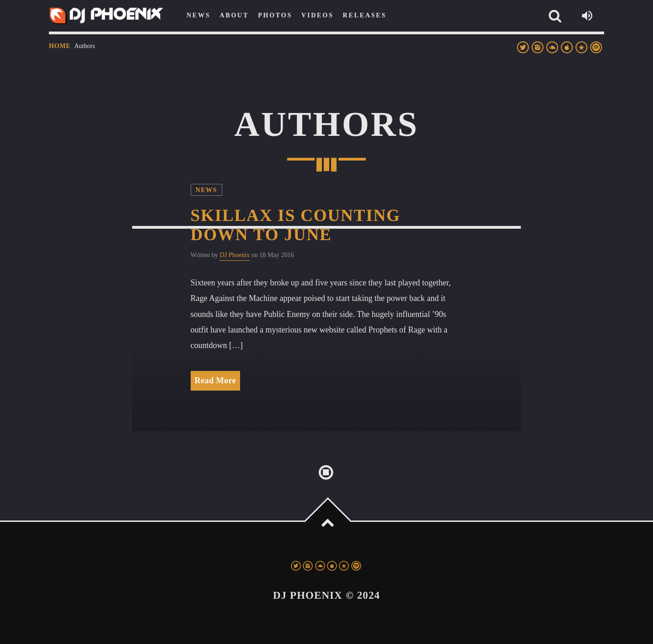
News (206, 190)
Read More (216, 381)
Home (60, 46)
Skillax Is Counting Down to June (296, 225)
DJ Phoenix (235, 255)
